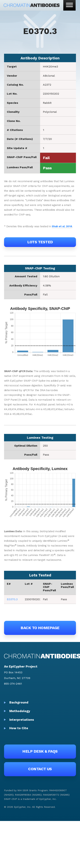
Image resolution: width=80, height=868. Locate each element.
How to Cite (19, 728)
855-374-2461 (13, 684)
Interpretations (22, 720)
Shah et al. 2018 (62, 226)
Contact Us (40, 769)
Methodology (20, 711)
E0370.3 (12, 599)
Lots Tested (40, 242)
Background (19, 702)
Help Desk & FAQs (40, 751)
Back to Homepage (40, 628)
